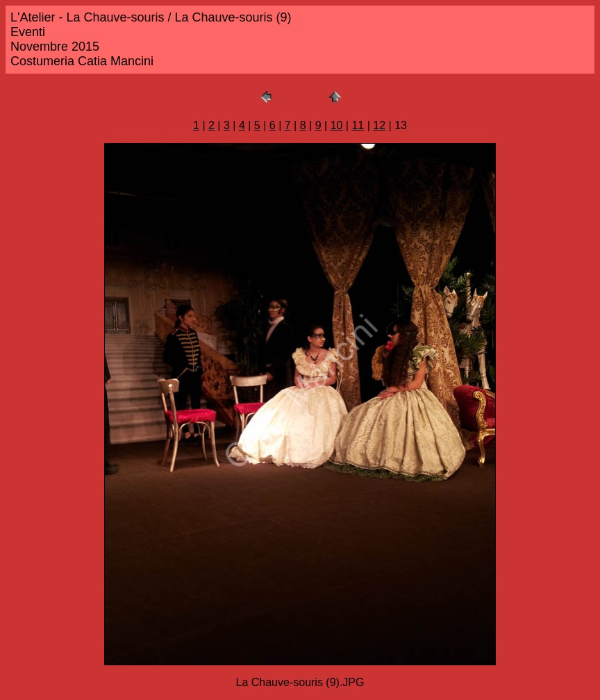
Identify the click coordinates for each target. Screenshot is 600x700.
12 (379, 125)
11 (358, 125)
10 (337, 125)
